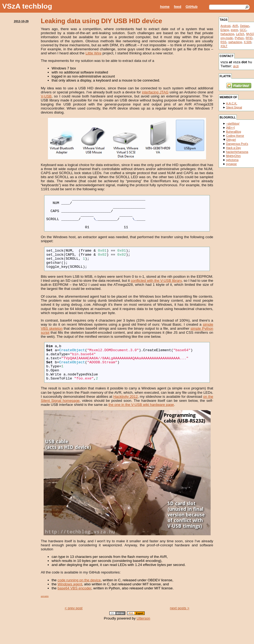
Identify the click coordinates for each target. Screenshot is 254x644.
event (234, 30)
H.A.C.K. (232, 103)
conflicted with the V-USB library (156, 292)
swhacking (235, 42)
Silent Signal (234, 107)
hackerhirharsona (237, 152)
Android (226, 26)
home (165, 7)
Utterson (143, 638)
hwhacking (227, 34)
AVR (235, 26)
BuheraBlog (234, 132)
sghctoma (232, 160)
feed (178, 7)
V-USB (46, 96)
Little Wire (94, 53)
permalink (45, 616)
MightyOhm (233, 156)
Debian (245, 26)
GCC (243, 30)
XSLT (224, 46)
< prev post (74, 627)
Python (239, 38)
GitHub (192, 7)
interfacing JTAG (155, 92)
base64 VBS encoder (74, 608)
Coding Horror (235, 136)
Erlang (225, 30)
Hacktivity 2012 (126, 416)
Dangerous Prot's (237, 144)
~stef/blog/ (233, 124)
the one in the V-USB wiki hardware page (141, 424)
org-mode (227, 38)
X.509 (248, 42)
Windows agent (70, 603)
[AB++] (230, 128)
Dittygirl (231, 140)
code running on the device (79, 599)
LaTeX (240, 34)
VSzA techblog (27, 6)
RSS (224, 42)
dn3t (236, 66)
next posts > (180, 627)
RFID (249, 38)
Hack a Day (233, 148)
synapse (231, 164)
